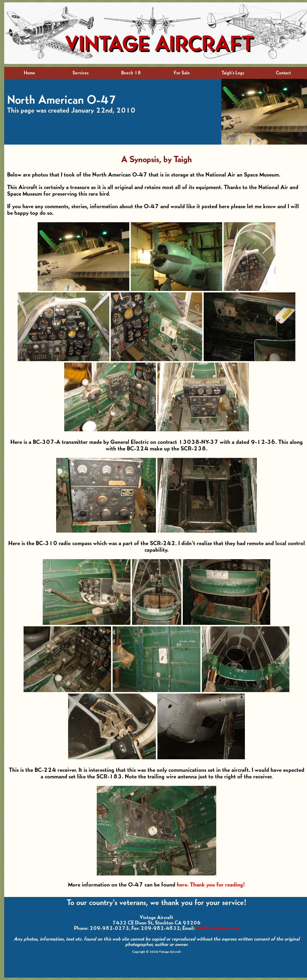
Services (80, 73)
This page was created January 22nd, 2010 (71, 111)
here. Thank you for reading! (211, 885)
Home (30, 73)
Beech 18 (131, 73)
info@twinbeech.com (217, 928)
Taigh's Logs (233, 73)
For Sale (182, 73)
